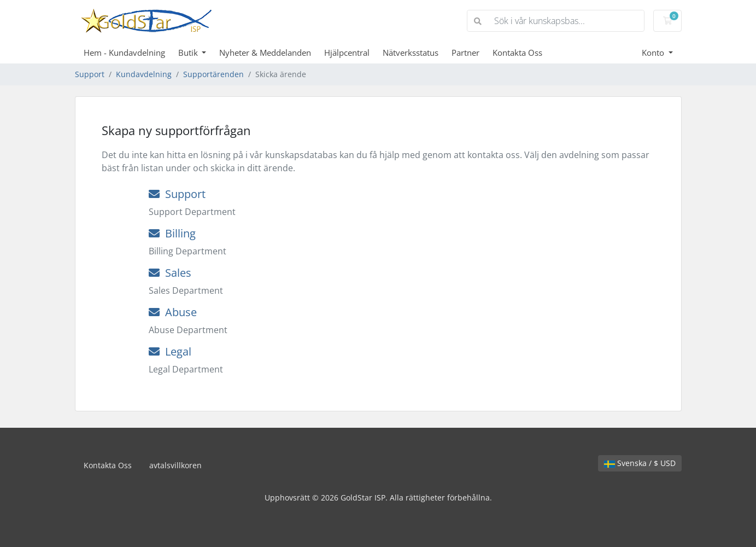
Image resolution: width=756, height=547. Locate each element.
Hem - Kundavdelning (124, 53)
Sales (170, 273)
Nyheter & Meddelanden (265, 53)
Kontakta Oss (517, 53)
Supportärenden (213, 74)
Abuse (173, 312)
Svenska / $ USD (640, 463)
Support (90, 74)
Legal (170, 351)
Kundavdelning (144, 74)
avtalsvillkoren (175, 465)
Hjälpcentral (347, 53)
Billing (172, 233)
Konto (654, 53)
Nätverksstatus (411, 53)
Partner (465, 53)
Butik (189, 53)
